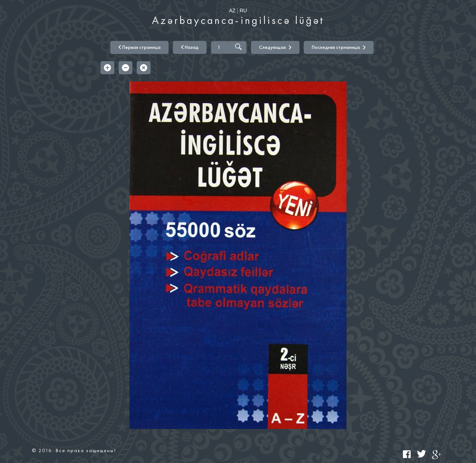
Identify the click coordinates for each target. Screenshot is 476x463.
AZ (232, 10)
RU (243, 10)
